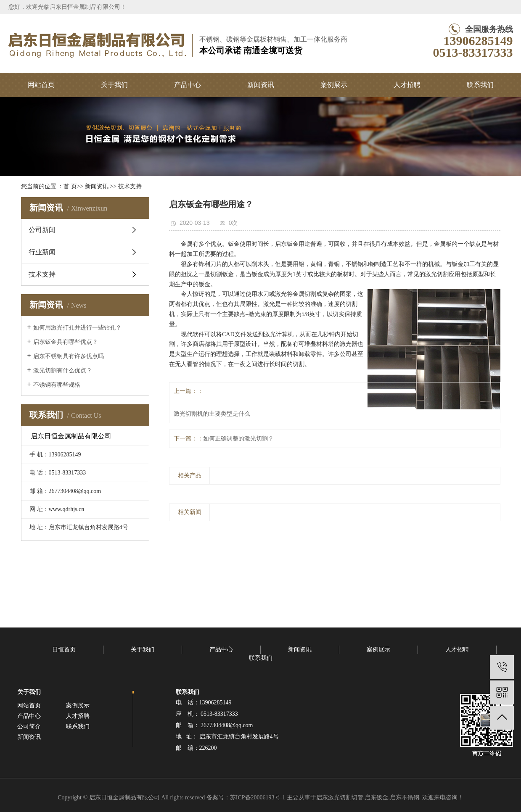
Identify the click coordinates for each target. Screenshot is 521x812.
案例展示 (334, 85)
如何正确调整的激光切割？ (238, 439)
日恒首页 (64, 650)
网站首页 (41, 85)
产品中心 (188, 85)
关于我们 (114, 85)
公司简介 (29, 726)
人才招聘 (407, 85)
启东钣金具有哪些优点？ (66, 342)
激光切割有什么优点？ (63, 370)
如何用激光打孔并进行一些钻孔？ (77, 328)
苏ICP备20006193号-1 (258, 797)
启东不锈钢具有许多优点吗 (69, 356)
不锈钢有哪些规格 (57, 385)
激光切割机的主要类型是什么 (212, 414)
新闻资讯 (261, 85)
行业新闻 (42, 252)
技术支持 (130, 186)
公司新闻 (42, 230)
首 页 (70, 186)
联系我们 (480, 85)
